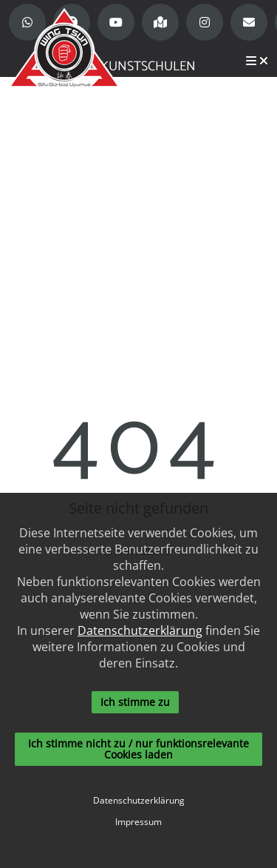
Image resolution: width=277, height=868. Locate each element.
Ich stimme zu (135, 702)
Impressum (138, 822)
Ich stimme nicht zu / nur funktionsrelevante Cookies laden (138, 748)
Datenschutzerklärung (140, 630)
